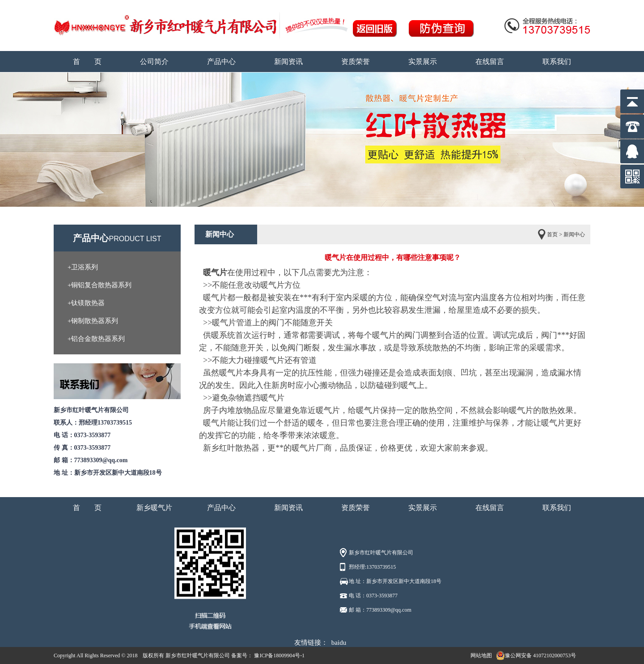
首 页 (87, 62)
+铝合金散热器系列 (96, 339)
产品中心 (221, 62)
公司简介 (154, 62)
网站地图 (481, 655)
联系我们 (557, 62)
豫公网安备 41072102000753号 (536, 655)
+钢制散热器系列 (93, 321)
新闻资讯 (288, 62)
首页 (552, 234)
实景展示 (423, 62)
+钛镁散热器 (86, 303)
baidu (339, 643)
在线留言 (490, 62)
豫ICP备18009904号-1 (279, 655)
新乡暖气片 (154, 508)
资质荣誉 (356, 62)
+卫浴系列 (83, 267)
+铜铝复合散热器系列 (100, 285)
